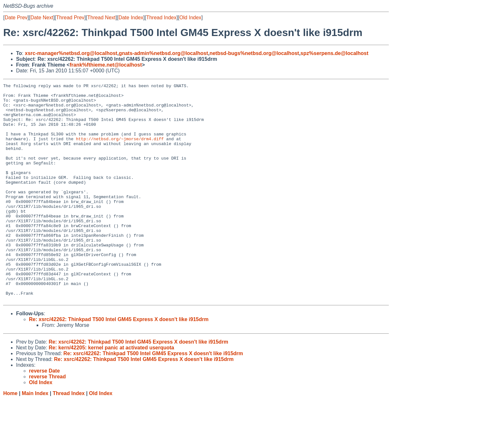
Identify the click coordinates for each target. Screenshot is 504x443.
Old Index (190, 18)
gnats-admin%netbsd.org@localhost (163, 53)
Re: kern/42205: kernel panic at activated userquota (111, 391)
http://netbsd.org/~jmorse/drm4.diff (120, 150)
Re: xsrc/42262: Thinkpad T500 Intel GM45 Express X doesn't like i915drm (119, 363)
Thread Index (161, 18)
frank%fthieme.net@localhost (106, 65)
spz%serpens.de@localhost (334, 53)
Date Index (131, 18)
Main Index (35, 437)
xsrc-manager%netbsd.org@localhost (71, 53)
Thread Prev (70, 18)
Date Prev (16, 18)
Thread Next (101, 18)
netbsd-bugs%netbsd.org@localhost (254, 53)
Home (10, 437)
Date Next (42, 18)
